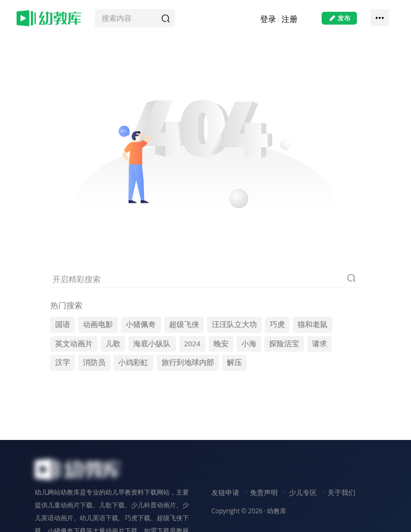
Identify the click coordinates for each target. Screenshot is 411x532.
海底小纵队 (152, 344)
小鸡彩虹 (133, 362)
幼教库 (277, 511)
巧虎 (277, 324)
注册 (290, 19)
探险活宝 (284, 344)
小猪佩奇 (141, 324)
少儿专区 (303, 492)
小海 (249, 344)
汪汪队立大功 (234, 324)
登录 (268, 19)
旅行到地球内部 (188, 362)
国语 (63, 324)
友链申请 (225, 492)
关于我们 (341, 492)
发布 (339, 18)
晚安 (221, 344)
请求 (319, 344)
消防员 (94, 362)
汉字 (63, 362)
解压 (234, 362)
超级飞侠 (184, 324)
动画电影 (98, 324)
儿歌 (113, 344)
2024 (192, 344)
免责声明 (264, 492)
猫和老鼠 (313, 324)
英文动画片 (74, 344)
